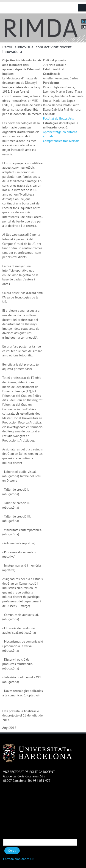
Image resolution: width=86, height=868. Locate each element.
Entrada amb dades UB (19, 859)
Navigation (82, 8)
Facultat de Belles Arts (58, 118)
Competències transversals (61, 141)
